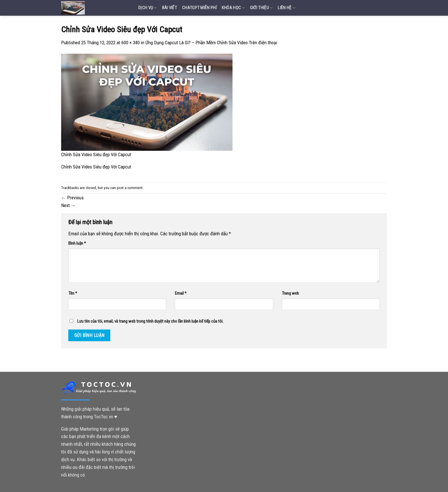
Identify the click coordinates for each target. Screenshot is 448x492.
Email (181, 293)
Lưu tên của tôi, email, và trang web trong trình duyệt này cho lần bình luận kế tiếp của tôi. (150, 321)
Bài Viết (169, 8)
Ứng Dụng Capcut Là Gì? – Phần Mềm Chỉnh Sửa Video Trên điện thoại (211, 43)
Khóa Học (233, 8)
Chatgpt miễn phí (199, 8)
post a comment (130, 188)
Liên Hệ (287, 8)
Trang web (290, 293)
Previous (72, 198)
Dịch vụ (148, 8)
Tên (73, 293)
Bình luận (77, 243)
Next (68, 205)
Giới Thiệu (261, 8)
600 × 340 (131, 43)
